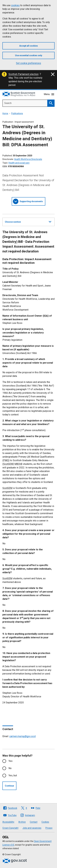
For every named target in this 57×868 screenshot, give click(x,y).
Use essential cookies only (29, 55)
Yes (10, 761)
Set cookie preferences (28, 63)
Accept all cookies (29, 46)
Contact (34, 822)
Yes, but (13, 775)
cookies (15, 5)
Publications (17, 113)
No (10, 768)
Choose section (28, 221)
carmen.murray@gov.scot (22, 736)
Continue (9, 786)
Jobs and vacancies (32, 828)
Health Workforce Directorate (28, 159)
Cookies (45, 822)
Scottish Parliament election (23, 74)
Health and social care (19, 163)
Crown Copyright (10, 828)
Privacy (49, 828)
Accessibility (8, 822)
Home (5, 113)
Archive (22, 822)
